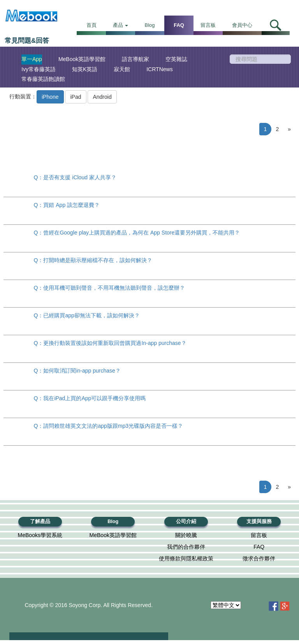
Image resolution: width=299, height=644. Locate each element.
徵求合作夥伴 (259, 558)
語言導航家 (135, 59)
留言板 (208, 25)
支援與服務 (259, 521)
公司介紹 (186, 521)
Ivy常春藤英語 (39, 69)
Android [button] (102, 97)
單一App (32, 59)
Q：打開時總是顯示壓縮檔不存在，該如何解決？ (93, 260)
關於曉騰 (186, 535)
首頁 (91, 25)
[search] (260, 59)
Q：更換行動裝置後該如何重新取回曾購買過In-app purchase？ (110, 343)
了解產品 (40, 521)
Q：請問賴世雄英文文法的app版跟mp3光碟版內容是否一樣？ (108, 426)
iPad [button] (76, 97)
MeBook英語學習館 (82, 59)
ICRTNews (159, 69)
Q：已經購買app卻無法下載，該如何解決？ (87, 315)
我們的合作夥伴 (186, 547)
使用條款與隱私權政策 (186, 558)
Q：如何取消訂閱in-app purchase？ (77, 371)
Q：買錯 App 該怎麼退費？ (67, 205)
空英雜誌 (176, 59)
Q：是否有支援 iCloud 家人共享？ (75, 177)
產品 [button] (121, 25)
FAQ (179, 25)
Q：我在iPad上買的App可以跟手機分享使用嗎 (90, 398)
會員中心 (242, 25)
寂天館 (122, 69)
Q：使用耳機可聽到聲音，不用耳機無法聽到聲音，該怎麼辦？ (110, 288)
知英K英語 (85, 69)
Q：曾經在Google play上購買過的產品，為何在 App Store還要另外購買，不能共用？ (137, 233)
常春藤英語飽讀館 (43, 79)
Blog (150, 25)
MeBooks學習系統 (40, 535)
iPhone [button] (50, 97)
